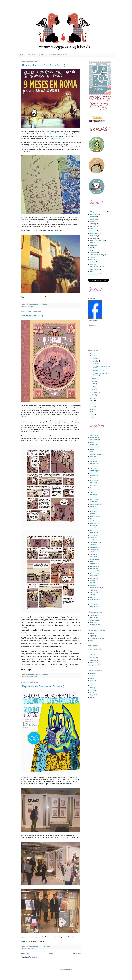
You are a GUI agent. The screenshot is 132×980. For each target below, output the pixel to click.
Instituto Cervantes (71, 779)
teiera (92, 271)
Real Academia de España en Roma (46, 136)
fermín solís (94, 511)
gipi (91, 519)
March (94, 389)
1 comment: (45, 304)
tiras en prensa (95, 274)
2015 (92, 353)
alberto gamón (94, 435)
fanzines (93, 243)
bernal (92, 452)
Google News (94, 521)
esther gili (93, 507)
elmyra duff (93, 495)
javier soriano (94, 535)
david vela (93, 485)
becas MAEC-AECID (58, 138)
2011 (92, 404)
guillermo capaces (96, 523)
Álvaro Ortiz (92, 299)
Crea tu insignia (93, 320)
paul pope (93, 585)
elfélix (92, 492)
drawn (92, 633)
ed (91, 488)
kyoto (92, 685)
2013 (92, 398)
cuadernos (93, 231)
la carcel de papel (95, 625)
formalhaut (93, 681)
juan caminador (95, 547)
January (95, 395)
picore (92, 693)
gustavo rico (94, 526)
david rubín (93, 483)
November (95, 361)
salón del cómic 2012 (97, 267)
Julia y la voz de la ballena (98, 212)
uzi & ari (92, 697)
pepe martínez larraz (96, 588)
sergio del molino (95, 665)
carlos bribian (94, 461)
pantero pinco (94, 580)
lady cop (93, 688)
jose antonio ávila (95, 542)
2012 (92, 401)
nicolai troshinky (95, 571)
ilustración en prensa (96, 255)
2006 (92, 417)
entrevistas (93, 236)
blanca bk (93, 457)
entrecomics (94, 622)
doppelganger (94, 233)
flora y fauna (94, 660)
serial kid (93, 597)
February (95, 392)
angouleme (93, 214)
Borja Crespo (40, 438)
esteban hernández (96, 504)
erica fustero (94, 502)
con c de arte (94, 618)
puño (92, 641)
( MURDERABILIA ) (32, 316)
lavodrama (93, 690)
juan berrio (93, 545)
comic (27, 306)
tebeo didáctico (95, 269)
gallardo (92, 514)
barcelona (93, 217)
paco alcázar (94, 578)
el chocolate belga (96, 649)
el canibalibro (94, 490)
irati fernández (94, 528)
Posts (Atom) (33, 957)
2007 (92, 415)
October (95, 364)
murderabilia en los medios (59, 55)
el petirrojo (93, 636)
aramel (92, 449)
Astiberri (23, 417)
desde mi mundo (95, 620)
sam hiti (92, 595)
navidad (92, 260)
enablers (93, 676)
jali (91, 530)
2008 (92, 412)
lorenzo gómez (95, 559)
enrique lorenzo (95, 499)
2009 (92, 409)
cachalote (93, 459)
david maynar (94, 480)
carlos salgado (94, 464)
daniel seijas (94, 476)
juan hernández (95, 550)
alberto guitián (94, 438)
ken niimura (94, 554)
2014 (92, 356)
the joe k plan (94, 695)
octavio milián (94, 662)
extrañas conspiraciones (97, 240)
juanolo (92, 552)
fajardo (92, 678)
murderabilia (33, 677)
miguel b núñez (95, 566)
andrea (92, 442)
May (93, 384)
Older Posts (77, 954)
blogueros (93, 219)
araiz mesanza (94, 447)
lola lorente (93, 557)
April (93, 387)
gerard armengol (95, 516)
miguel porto (94, 569)
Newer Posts (25, 954)
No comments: (46, 946)
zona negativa (94, 615)
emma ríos (93, 497)
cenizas (28, 948)
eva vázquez (94, 509)
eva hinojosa (94, 658)
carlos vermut (94, 466)
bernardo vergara (95, 454)
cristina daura (94, 473)
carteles (92, 224)
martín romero (94, 564)
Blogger (70, 970)
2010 (92, 407)
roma (31, 306)
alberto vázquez (95, 440)
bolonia (92, 221)
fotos (91, 248)
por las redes (50, 132)
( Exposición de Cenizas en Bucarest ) (42, 686)
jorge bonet (93, 538)
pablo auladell (94, 576)
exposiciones (34, 948)
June (94, 381)
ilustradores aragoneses (97, 638)
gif (91, 250)
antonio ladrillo (94, 445)
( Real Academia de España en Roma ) (43, 65)
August (94, 378)
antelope (93, 673)
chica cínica (94, 468)
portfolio (42, 55)
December (95, 358)
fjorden (92, 245)
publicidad (93, 264)
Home (21, 55)
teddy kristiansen (95, 600)
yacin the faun (94, 607)
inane (92, 683)
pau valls (93, 583)
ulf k (91, 602)
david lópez (93, 478)
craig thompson (95, 471)
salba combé (94, 592)
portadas (93, 262)
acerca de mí (31, 55)
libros (92, 257)
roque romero (94, 590)
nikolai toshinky (95, 573)
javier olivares (94, 533)
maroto (92, 561)
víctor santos (94, 604)
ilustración (93, 252)
